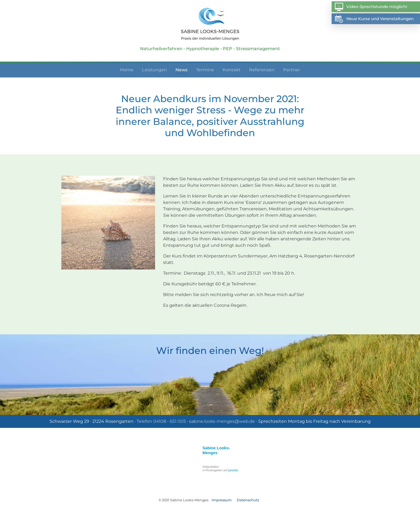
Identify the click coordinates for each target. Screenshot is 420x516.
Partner (292, 70)
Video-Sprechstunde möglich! (371, 7)
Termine (205, 70)
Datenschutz (248, 500)
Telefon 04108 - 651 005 (161, 421)
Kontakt (232, 70)
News (181, 70)
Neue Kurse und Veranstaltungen (374, 19)
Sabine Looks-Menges (216, 450)
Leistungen (154, 70)
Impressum (222, 500)
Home (127, 70)
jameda (233, 470)
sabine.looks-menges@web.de (222, 421)
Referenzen (262, 70)
